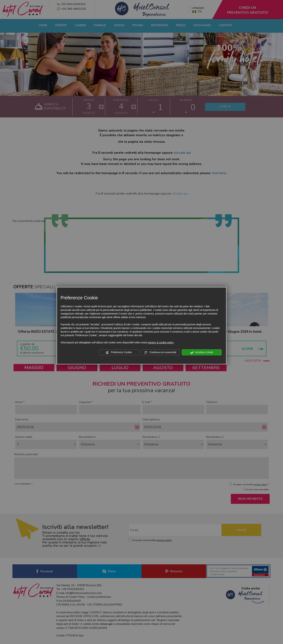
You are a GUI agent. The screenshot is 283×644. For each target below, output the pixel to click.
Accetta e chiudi (202, 352)
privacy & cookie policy (161, 343)
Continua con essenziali (160, 352)
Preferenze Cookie (119, 352)
